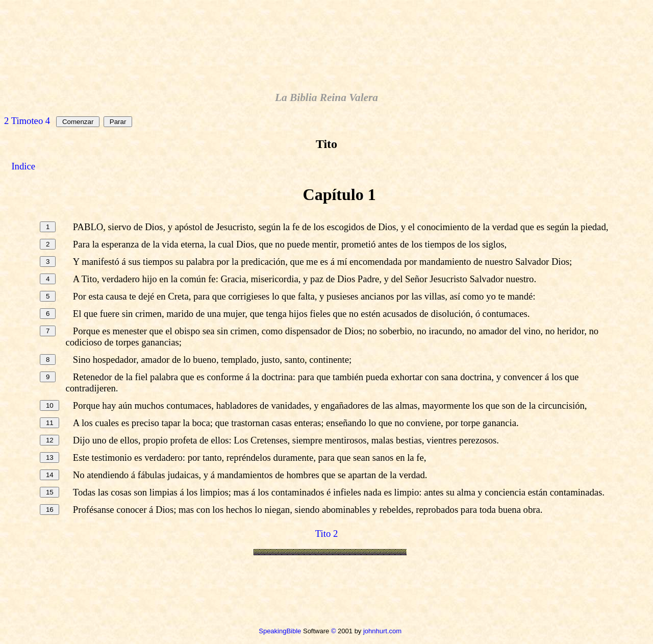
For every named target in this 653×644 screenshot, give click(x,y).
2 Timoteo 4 (27, 121)
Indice (23, 166)
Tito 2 (326, 534)
